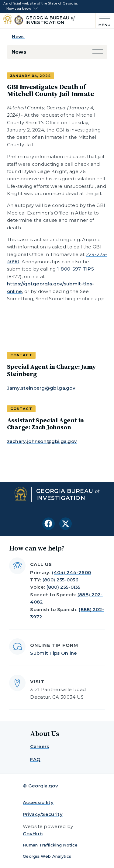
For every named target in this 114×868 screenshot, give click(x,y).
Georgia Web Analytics (47, 856)
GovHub (33, 834)
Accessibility (38, 802)
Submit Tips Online (54, 653)
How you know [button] (19, 9)
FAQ (35, 759)
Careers (40, 746)
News (18, 37)
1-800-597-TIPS (76, 269)
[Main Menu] (103, 20)
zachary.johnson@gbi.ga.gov (42, 441)
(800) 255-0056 (60, 580)
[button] (98, 52)
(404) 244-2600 (71, 572)
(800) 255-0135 (64, 587)
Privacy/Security (43, 814)
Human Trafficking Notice (50, 845)
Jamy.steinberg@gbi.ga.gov (41, 388)
